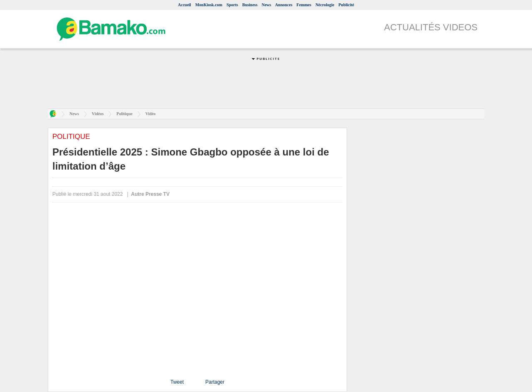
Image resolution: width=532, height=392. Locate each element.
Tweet (177, 382)
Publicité (346, 5)
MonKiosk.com (209, 5)
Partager (215, 382)
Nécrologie (325, 5)
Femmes (304, 5)
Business (250, 5)
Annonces (284, 5)
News (266, 5)
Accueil (185, 5)
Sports (232, 5)
